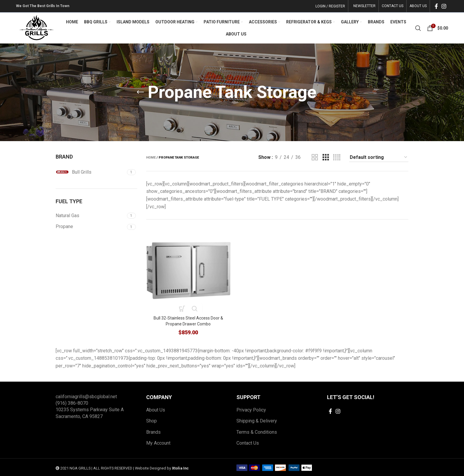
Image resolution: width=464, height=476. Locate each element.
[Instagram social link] (444, 6)
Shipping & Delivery (257, 420)
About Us (156, 409)
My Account (158, 442)
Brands (153, 431)
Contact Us (248, 442)
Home (151, 158)
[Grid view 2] (315, 158)
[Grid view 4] (337, 158)
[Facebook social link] (436, 6)
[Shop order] (379, 158)
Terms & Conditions (257, 431)
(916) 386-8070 (72, 402)
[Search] (418, 28)
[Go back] (140, 92)
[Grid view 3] (326, 158)
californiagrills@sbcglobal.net (86, 396)
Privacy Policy (251, 409)
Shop (152, 420)
